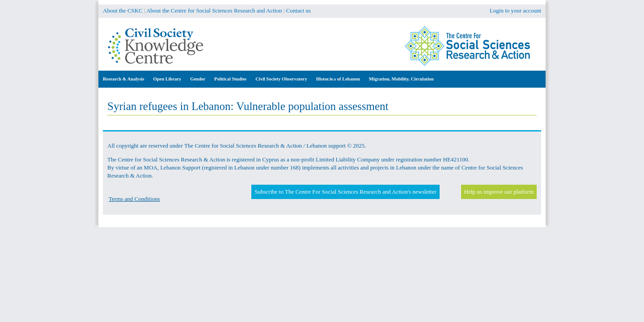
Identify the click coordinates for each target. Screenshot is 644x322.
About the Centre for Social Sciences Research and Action (214, 11)
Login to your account (515, 11)
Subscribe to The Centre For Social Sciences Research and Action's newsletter (345, 192)
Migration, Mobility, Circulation (401, 79)
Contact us (299, 11)
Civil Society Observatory (281, 79)
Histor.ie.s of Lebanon (338, 79)
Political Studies (230, 79)
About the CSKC (123, 11)
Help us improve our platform (499, 192)
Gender (198, 79)
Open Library (167, 79)
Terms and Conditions (134, 199)
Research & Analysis (124, 79)
